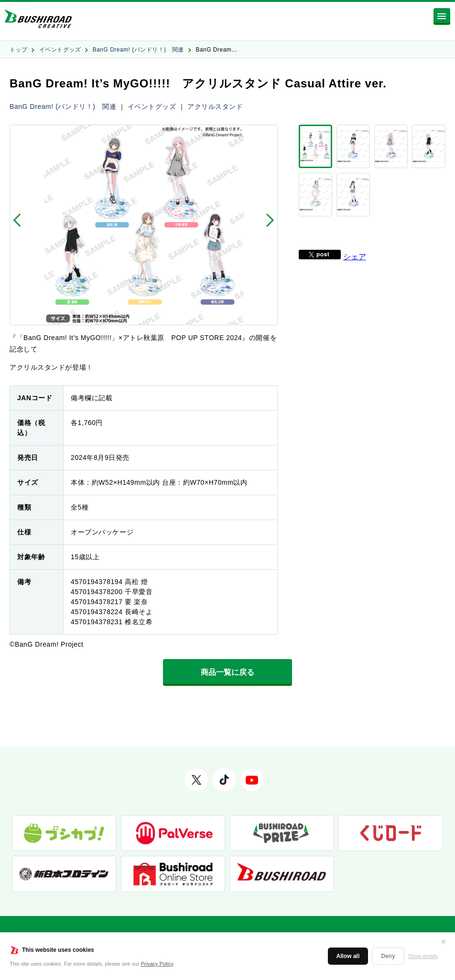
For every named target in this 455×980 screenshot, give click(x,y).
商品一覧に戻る (227, 672)
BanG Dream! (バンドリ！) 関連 (138, 50)
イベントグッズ (60, 50)
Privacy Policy (157, 964)
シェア (355, 220)
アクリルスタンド (215, 107)
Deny (388, 956)
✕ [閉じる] (444, 942)
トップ (18, 50)
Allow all (348, 956)
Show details (423, 956)
